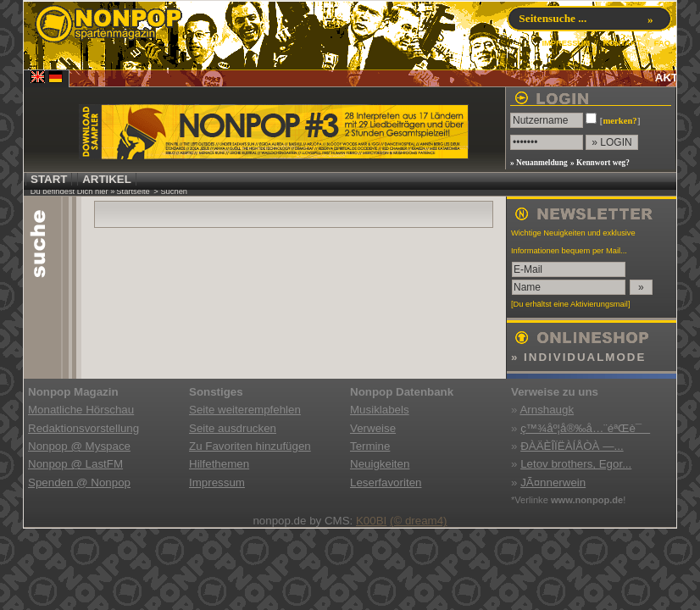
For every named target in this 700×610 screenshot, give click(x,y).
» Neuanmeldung (539, 163)
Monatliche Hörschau (81, 410)
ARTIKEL (107, 179)
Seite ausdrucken (233, 428)
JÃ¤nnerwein (553, 482)
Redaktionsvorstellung (83, 428)
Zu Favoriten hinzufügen (250, 446)
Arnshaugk (547, 410)
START (49, 179)
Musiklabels (380, 410)
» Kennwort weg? (600, 163)
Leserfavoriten (386, 482)
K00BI (371, 521)
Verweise (373, 428)
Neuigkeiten (380, 464)
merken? (619, 121)
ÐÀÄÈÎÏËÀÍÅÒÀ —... (572, 446)
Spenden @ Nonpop (79, 482)
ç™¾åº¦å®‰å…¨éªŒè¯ (585, 428)
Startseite (133, 191)
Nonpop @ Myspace (79, 446)
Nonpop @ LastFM (75, 464)
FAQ (662, 43)
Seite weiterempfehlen (245, 410)
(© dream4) (419, 521)
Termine (370, 446)
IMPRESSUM (566, 43)
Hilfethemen (219, 464)
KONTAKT (622, 43)
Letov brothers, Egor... (576, 464)
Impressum (217, 482)
